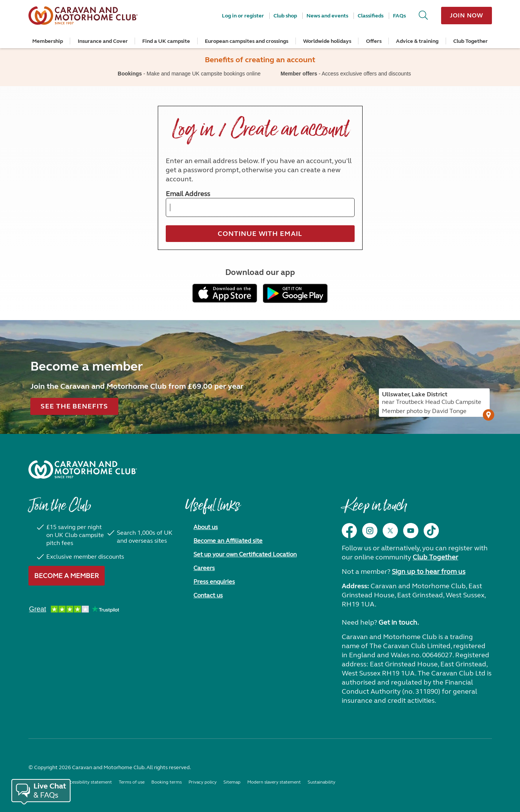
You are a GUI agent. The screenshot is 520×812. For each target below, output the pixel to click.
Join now (466, 15)
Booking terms (167, 782)
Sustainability (321, 782)
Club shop (285, 16)
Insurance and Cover (103, 41)
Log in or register (243, 16)
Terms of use (132, 782)
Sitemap (232, 782)
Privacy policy (203, 782)
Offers (374, 41)
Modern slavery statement (274, 782)
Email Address (188, 194)
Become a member (67, 576)
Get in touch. (399, 622)
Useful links (212, 509)
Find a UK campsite (166, 41)
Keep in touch (374, 509)
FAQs (399, 16)
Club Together (471, 41)
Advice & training (417, 41)
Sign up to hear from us (429, 572)
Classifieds (371, 16)
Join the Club (60, 509)
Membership (48, 41)
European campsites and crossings (247, 41)
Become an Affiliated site (228, 541)
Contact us (208, 595)
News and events (327, 16)
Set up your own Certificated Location (245, 554)
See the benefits (74, 406)
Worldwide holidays (327, 41)
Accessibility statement (88, 782)
